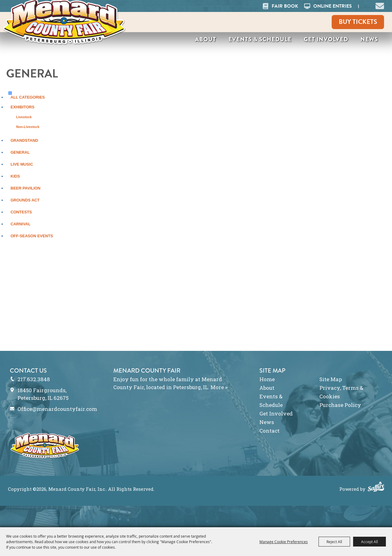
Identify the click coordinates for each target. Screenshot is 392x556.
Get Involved (326, 39)
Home (267, 379)
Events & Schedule (260, 39)
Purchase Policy (340, 405)
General (20, 152)
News (369, 39)
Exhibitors (22, 107)
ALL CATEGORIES (28, 97)
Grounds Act (25, 200)
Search (366, 6)
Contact (269, 431)
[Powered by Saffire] (376, 487)
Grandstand (24, 140)
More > (219, 387)
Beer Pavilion (25, 188)
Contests (21, 212)
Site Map (331, 379)
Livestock (24, 117)
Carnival (20, 224)
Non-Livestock (28, 127)
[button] (380, 5)
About (206, 39)
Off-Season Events (32, 236)
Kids (15, 176)
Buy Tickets (358, 22)
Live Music (22, 164)
